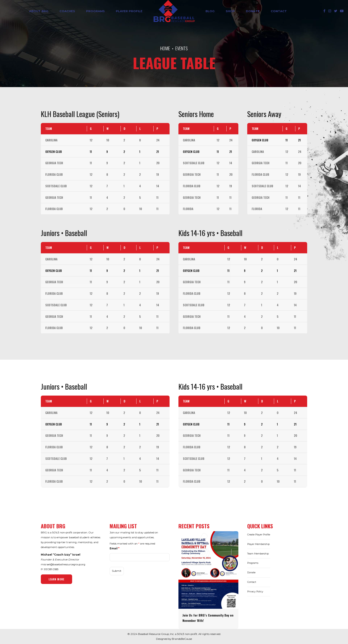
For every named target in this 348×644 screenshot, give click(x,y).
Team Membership (258, 554)
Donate (251, 573)
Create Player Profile (259, 535)
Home (165, 48)
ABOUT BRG (39, 11)
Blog (210, 11)
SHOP (230, 11)
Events (182, 48)
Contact (279, 11)
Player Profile (129, 11)
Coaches (67, 11)
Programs (95, 11)
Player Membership (258, 544)
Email (115, 548)
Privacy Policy (255, 592)
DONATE (253, 11)
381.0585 (53, 569)
